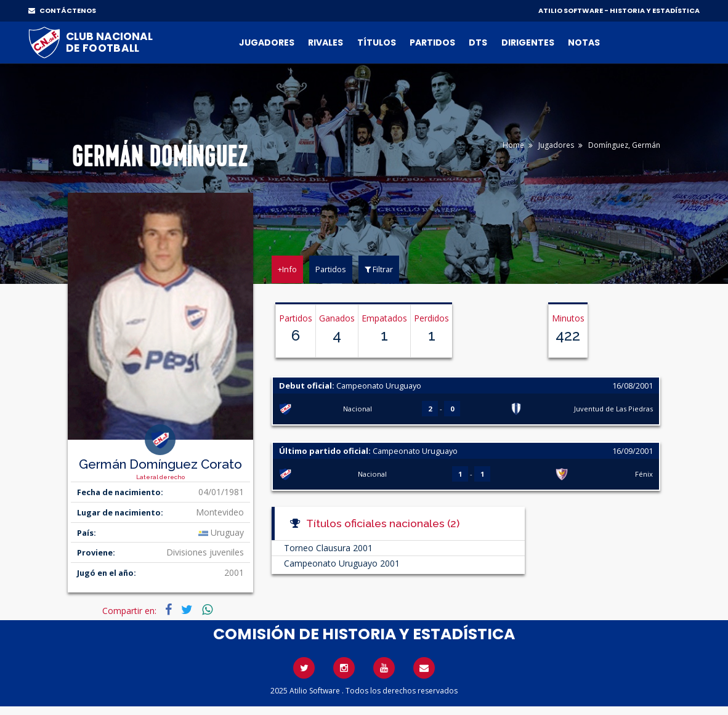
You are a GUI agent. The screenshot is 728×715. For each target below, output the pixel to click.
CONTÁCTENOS (62, 10)
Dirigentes (528, 42)
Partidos (432, 42)
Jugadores (267, 42)
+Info (287, 269)
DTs (478, 42)
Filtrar (379, 269)
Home (513, 145)
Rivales (326, 42)
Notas (584, 42)
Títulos (377, 42)
